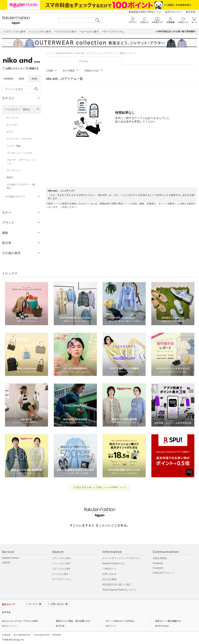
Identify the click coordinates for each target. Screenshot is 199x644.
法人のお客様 (109, 579)
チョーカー (12, 125)
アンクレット (14, 170)
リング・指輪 (14, 146)
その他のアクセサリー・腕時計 (21, 186)
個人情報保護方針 (22, 635)
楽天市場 (190, 12)
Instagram (158, 568)
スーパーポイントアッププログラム (121, 558)
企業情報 (6, 635)
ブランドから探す (62, 558)
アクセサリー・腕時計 (18, 110)
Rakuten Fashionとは (113, 563)
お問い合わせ (109, 574)
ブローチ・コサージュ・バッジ (21, 162)
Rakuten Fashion (64, 53)
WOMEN (8, 79)
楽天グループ (172, 12)
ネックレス (12, 118)
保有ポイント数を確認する (168, 621)
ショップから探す (62, 563)
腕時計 (10, 177)
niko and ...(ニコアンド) (88, 53)
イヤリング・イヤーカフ (20, 139)
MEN (21, 79)
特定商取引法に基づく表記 (116, 585)
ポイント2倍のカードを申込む (120, 621)
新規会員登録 (160, 558)
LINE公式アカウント (163, 573)
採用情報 (57, 635)
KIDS (35, 79)
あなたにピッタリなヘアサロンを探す (20, 621)
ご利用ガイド (109, 569)
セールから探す (60, 574)
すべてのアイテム (62, 579)
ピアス (10, 132)
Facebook (158, 563)
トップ (49, 53)
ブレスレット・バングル (20, 153)
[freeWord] (21, 89)
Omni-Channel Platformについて (119, 590)
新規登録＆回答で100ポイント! (145, 12)
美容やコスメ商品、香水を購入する (73, 621)
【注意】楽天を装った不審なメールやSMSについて (100, 487)
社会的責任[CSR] (41, 635)
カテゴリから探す (62, 569)
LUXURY (6, 563)
